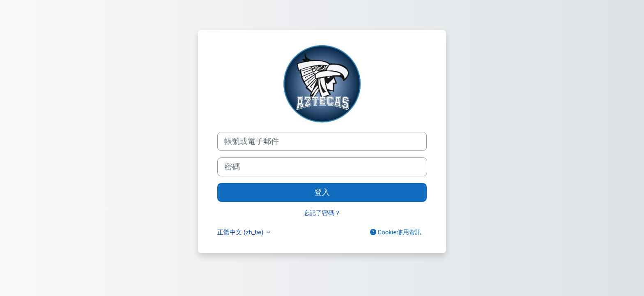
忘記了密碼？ (322, 213)
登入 (322, 192)
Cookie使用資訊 (396, 232)
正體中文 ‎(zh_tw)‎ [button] (241, 232)
